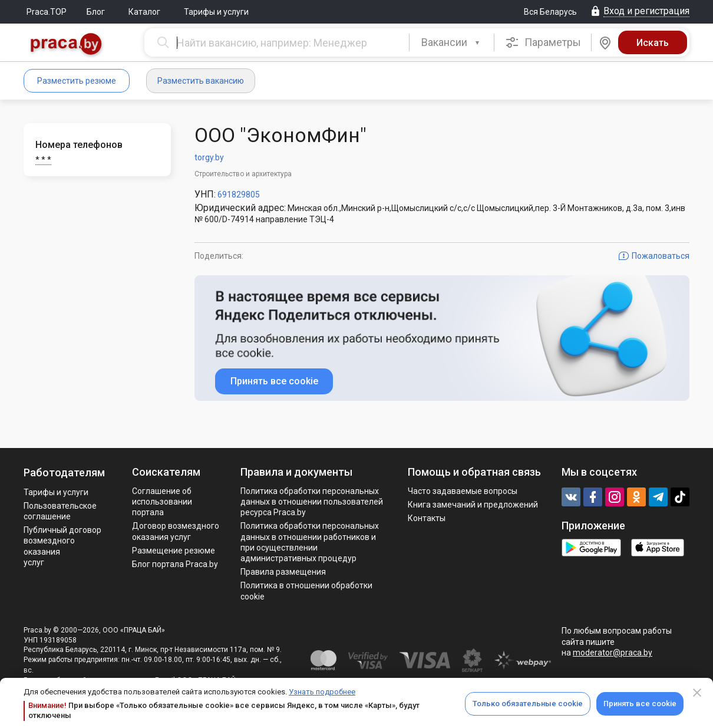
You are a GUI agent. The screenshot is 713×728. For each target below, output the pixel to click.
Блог (96, 12)
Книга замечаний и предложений (473, 505)
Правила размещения (283, 572)
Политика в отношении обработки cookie (306, 591)
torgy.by (209, 157)
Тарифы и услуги (216, 12)
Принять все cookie (640, 704)
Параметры (543, 42)
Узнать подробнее (322, 692)
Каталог (144, 12)
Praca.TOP (47, 12)
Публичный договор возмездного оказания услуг (62, 546)
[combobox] (452, 42)
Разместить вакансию (201, 81)
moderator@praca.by (613, 653)
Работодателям (64, 472)
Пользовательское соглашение (60, 511)
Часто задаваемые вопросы (463, 491)
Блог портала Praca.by (175, 564)
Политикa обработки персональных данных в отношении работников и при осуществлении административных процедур (310, 542)
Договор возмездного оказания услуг (176, 531)
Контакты (427, 518)
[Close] (697, 693)
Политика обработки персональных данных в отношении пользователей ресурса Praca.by (312, 502)
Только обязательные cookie (528, 704)
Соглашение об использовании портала (162, 502)
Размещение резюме (174, 551)
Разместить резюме (77, 81)
